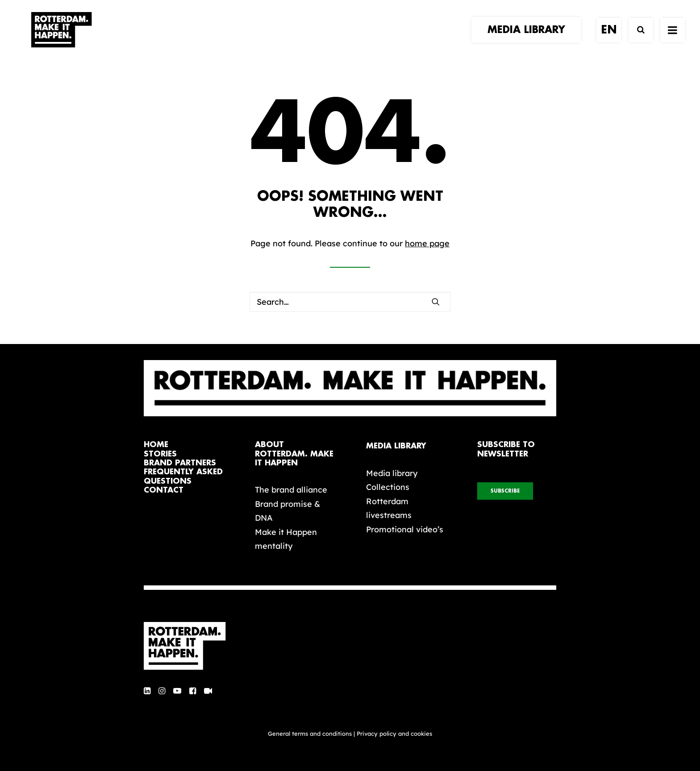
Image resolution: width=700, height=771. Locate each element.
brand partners (180, 463)
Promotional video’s (405, 529)
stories (160, 454)
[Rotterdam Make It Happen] (61, 39)
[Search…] (350, 302)
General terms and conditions (310, 734)
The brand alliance (291, 490)
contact (164, 490)
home (156, 445)
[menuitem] (529, 39)
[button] (436, 302)
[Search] (637, 39)
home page (427, 243)
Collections (388, 487)
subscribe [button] (505, 491)
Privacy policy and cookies (394, 734)
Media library (392, 473)
